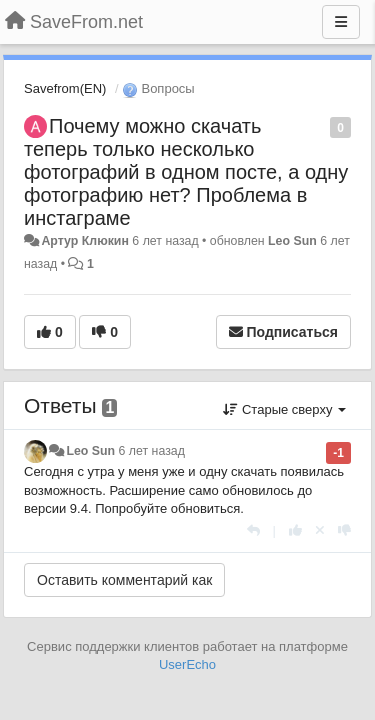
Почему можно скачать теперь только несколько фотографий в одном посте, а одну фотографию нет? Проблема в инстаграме (186, 172)
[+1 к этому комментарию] (295, 530)
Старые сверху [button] (284, 409)
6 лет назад (152, 451)
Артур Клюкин (84, 241)
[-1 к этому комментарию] (344, 530)
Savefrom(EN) (65, 88)
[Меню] (341, 22)
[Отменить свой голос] (320, 530)
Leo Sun (292, 241)
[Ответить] (253, 530)
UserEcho (187, 664)
